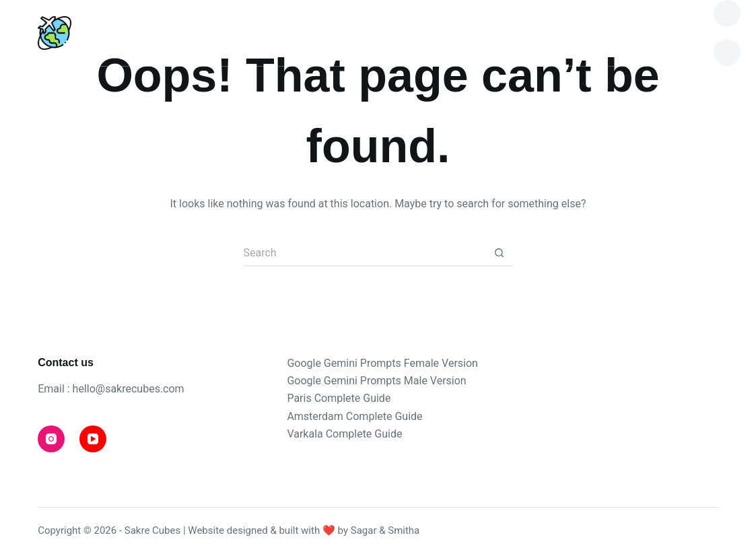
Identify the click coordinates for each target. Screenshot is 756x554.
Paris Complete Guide (339, 398)
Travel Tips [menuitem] (450, 32)
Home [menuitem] (90, 32)
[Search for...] (365, 253)
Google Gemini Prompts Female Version (382, 363)
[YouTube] (727, 53)
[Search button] (500, 253)
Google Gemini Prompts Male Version (376, 381)
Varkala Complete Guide (344, 434)
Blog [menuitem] (339, 32)
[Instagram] (727, 13)
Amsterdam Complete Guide (354, 416)
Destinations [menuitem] (217, 33)
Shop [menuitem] (563, 32)
